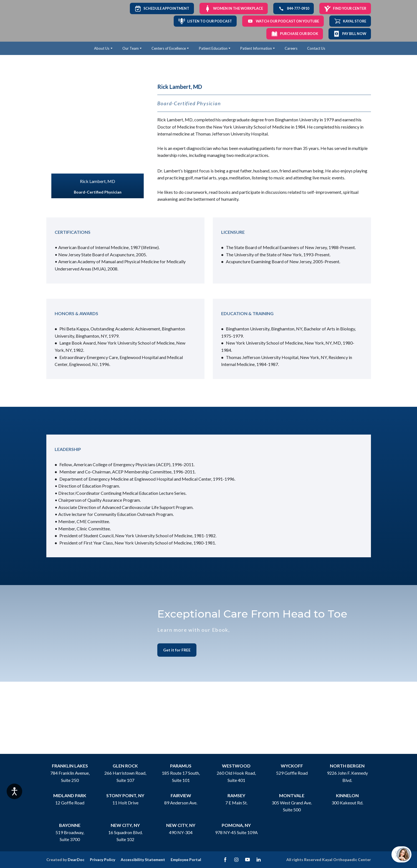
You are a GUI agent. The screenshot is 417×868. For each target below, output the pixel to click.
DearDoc (76, 860)
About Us (102, 48)
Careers (291, 48)
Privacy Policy (103, 860)
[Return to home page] (65, 21)
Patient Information (256, 48)
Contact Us (316, 48)
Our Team (131, 48)
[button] (162, 8)
